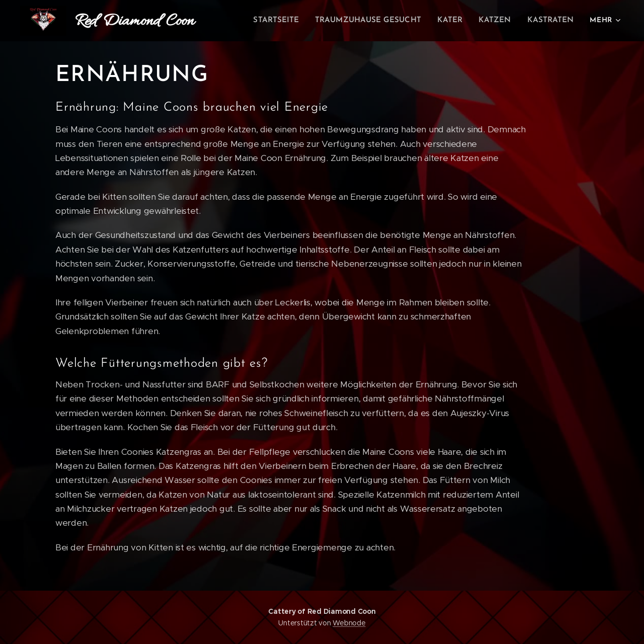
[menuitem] (287, 21)
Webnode (349, 623)
